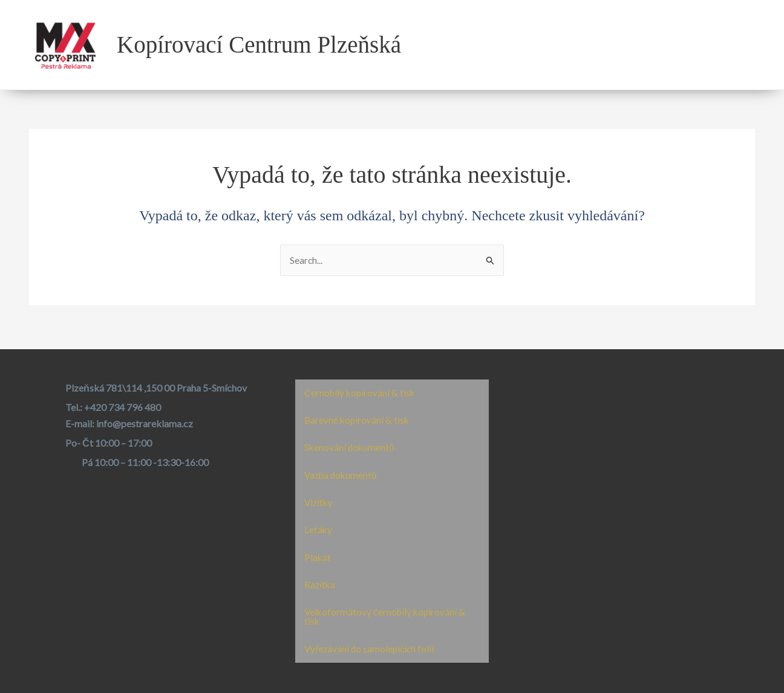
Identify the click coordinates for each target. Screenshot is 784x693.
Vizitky (319, 500)
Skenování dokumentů (350, 444)
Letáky (318, 527)
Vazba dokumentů (342, 472)
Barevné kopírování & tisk (358, 416)
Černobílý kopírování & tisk (361, 388)
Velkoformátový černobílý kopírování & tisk (387, 616)
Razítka (320, 583)
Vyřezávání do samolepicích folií (371, 649)
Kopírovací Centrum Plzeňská (259, 44)
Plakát (318, 555)
